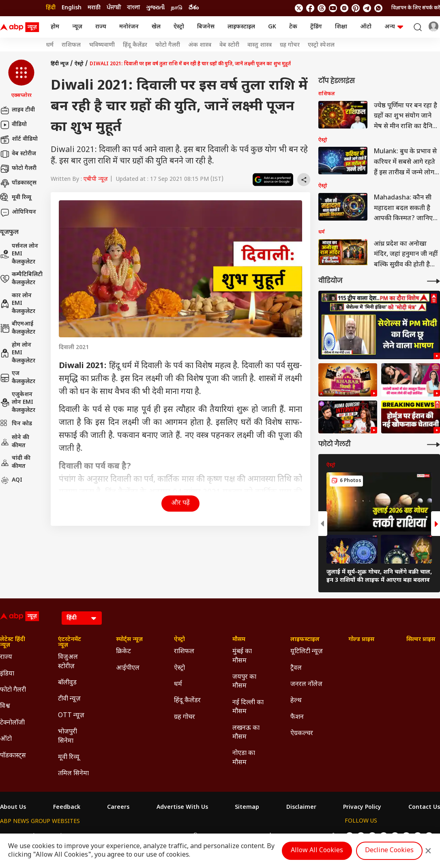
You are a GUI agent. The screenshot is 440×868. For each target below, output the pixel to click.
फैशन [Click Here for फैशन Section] (297, 717)
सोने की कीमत (15, 442)
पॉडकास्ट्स (18, 183)
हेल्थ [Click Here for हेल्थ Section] (296, 701)
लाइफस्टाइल (241, 27)
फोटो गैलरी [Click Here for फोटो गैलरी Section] (13, 690)
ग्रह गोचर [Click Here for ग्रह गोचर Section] (185, 717)
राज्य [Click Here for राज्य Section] (6, 657)
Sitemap (247, 808)
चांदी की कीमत (15, 462)
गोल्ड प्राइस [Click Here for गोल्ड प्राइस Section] (361, 640)
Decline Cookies (389, 851)
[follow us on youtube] (333, 8)
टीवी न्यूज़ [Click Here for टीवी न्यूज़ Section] (69, 699)
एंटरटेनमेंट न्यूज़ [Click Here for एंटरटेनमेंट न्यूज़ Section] (70, 643)
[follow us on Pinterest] (356, 8)
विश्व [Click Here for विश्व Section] (5, 706)
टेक (293, 27)
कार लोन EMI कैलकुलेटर (18, 304)
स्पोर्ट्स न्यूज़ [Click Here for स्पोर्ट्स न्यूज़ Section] (129, 640)
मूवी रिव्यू (16, 198)
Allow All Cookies (317, 851)
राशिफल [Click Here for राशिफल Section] (184, 652)
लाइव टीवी (17, 110)
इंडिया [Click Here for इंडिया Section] (7, 674)
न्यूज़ (77, 27)
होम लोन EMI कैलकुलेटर (18, 353)
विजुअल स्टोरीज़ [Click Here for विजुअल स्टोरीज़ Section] (68, 662)
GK (272, 27)
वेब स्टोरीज (18, 154)
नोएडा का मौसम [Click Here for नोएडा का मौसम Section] (244, 758)
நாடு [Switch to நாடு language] (177, 8)
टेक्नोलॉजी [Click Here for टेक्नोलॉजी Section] (12, 723)
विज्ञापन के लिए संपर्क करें (416, 8)
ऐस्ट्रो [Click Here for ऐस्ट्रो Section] (179, 640)
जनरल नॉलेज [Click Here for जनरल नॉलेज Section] (306, 685)
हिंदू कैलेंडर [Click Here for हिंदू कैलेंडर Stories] (135, 45)
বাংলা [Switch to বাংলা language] (133, 8)
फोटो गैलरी (18, 169)
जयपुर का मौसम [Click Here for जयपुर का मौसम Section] (244, 682)
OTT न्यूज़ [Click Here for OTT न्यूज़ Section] (71, 716)
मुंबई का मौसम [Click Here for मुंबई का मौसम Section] (242, 656)
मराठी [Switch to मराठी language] (94, 8)
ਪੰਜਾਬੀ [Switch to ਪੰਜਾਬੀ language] (114, 8)
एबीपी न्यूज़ (96, 179)
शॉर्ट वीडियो (19, 139)
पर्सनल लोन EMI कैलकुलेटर (19, 254)
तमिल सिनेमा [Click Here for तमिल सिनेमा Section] (73, 774)
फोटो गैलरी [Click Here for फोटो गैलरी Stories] (168, 45)
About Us (13, 808)
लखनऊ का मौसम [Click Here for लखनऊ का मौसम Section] (246, 733)
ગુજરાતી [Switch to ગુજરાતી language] (155, 8)
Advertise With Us (182, 808)
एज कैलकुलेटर (18, 378)
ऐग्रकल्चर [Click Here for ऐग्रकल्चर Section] (302, 734)
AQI (11, 480)
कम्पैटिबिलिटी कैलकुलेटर (21, 279)
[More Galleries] (434, 445)
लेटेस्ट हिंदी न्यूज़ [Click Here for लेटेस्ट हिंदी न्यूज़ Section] (13, 643)
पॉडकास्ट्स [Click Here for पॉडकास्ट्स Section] (13, 756)
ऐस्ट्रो (179, 27)
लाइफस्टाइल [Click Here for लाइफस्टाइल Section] (305, 640)
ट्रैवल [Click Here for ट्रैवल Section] (296, 668)
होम (55, 27)
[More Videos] (434, 281)
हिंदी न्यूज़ (60, 64)
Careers (118, 808)
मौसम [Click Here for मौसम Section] (239, 640)
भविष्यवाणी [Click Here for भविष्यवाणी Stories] (102, 45)
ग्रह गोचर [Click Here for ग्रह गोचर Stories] (290, 45)
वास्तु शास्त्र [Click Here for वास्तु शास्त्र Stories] (260, 45)
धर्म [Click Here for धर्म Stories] (50, 45)
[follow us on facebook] (310, 8)
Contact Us (424, 808)
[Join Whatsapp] (378, 8)
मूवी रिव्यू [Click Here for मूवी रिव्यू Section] (69, 758)
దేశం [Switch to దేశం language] (194, 8)
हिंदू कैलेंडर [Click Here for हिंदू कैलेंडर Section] (187, 701)
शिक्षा (341, 27)
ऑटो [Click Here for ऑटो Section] (6, 739)
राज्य (101, 27)
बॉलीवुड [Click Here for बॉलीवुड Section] (67, 683)
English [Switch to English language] (72, 8)
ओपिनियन (18, 212)
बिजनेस (206, 27)
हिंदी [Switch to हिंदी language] (51, 8)
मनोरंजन (129, 27)
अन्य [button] (394, 27)
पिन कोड (16, 424)
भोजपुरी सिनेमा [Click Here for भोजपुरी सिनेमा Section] (68, 736)
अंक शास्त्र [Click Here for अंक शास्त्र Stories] (200, 45)
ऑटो (366, 27)
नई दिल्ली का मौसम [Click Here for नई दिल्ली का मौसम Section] (248, 707)
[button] (21, 79)
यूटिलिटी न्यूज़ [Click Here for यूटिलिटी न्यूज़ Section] (307, 652)
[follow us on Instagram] (344, 8)
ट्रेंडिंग (316, 27)
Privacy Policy (362, 808)
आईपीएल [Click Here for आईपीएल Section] (128, 668)
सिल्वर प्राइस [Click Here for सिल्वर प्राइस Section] (421, 640)
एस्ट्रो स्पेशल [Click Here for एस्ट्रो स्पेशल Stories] (321, 45)
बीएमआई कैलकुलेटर (18, 328)
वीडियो (13, 125)
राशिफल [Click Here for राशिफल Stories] (71, 45)
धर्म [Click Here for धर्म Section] (178, 685)
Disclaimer (301, 808)
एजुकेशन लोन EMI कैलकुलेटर (18, 403)
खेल (156, 27)
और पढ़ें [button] (180, 503)
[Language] (82, 618)
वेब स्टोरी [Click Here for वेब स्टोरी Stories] (229, 45)
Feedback (67, 808)
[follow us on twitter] (299, 8)
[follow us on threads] (322, 8)
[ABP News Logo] (21, 27)
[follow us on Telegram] (367, 8)
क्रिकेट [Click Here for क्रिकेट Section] (123, 652)
